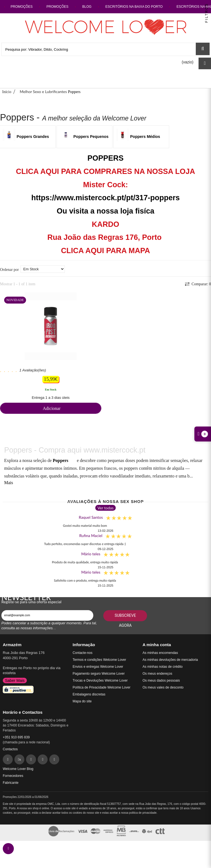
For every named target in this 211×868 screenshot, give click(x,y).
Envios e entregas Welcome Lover (98, 667)
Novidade (15, 300)
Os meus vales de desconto (163, 687)
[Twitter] (19, 759)
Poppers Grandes (33, 137)
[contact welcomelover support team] (8, 849)
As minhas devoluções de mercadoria (170, 660)
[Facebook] (8, 759)
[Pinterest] (31, 759)
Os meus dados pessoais (161, 680)
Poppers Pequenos (91, 137)
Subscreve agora (125, 617)
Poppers (60, 460)
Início (7, 92)
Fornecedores (13, 776)
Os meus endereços (157, 674)
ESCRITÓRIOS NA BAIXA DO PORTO (134, 7)
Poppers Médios (145, 137)
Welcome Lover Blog (18, 769)
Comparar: (201, 284)
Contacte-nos (82, 653)
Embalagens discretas (89, 694)
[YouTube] (54, 759)
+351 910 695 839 (16, 737)
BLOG (87, 7)
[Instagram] (43, 759)
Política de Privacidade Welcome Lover (101, 687)
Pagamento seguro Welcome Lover (99, 674)
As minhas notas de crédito (163, 667)
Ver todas (105, 508)
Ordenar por (9, 270)
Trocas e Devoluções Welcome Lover (100, 680)
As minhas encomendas (160, 653)
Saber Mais (15, 680)
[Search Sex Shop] (203, 49)
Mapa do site (82, 701)
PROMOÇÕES (22, 7)
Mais (9, 483)
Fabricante (11, 783)
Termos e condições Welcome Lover (99, 660)
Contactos (10, 749)
